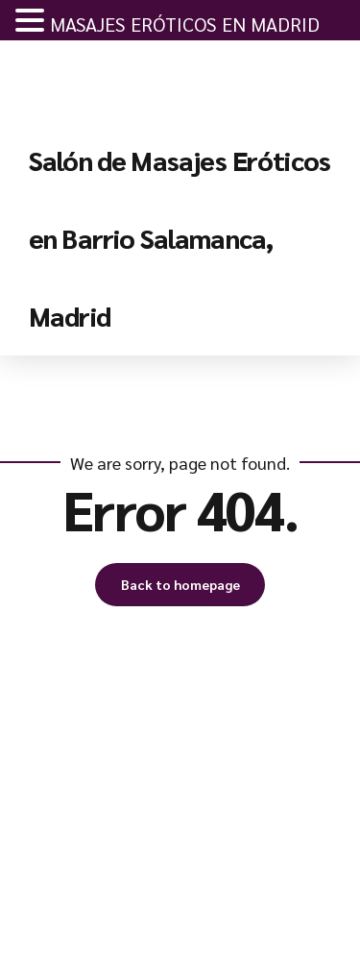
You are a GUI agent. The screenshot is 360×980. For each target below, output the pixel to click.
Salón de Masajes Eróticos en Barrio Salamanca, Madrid (180, 237)
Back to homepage (180, 584)
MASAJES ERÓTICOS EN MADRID (185, 24)
